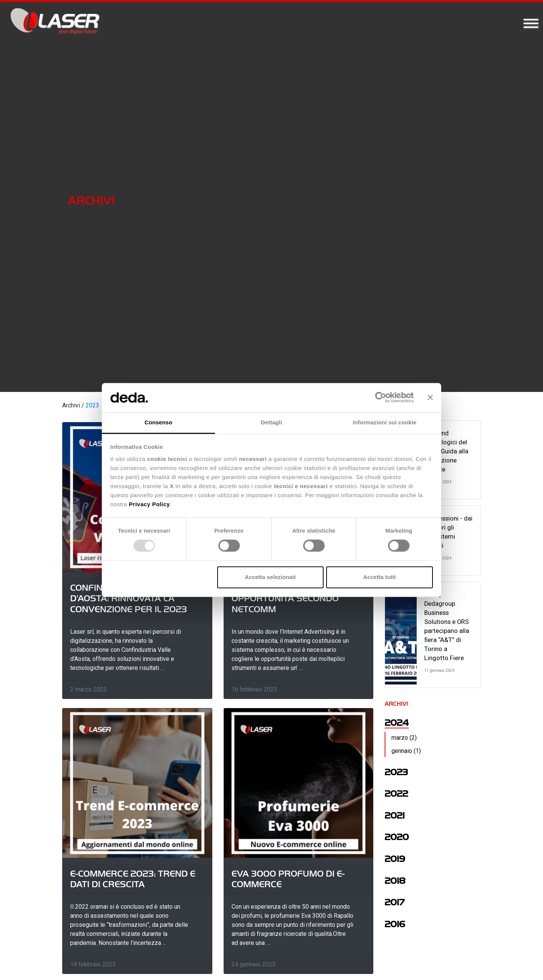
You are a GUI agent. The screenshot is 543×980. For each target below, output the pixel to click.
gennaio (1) (406, 751)
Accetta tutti (380, 577)
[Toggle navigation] (531, 24)
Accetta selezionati (270, 577)
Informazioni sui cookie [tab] (385, 422)
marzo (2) (404, 738)
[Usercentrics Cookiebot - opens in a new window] (381, 398)
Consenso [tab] (158, 422)
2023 (92, 405)
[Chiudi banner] (430, 398)
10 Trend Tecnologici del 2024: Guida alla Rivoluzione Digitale (446, 451)
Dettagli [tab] (271, 422)
